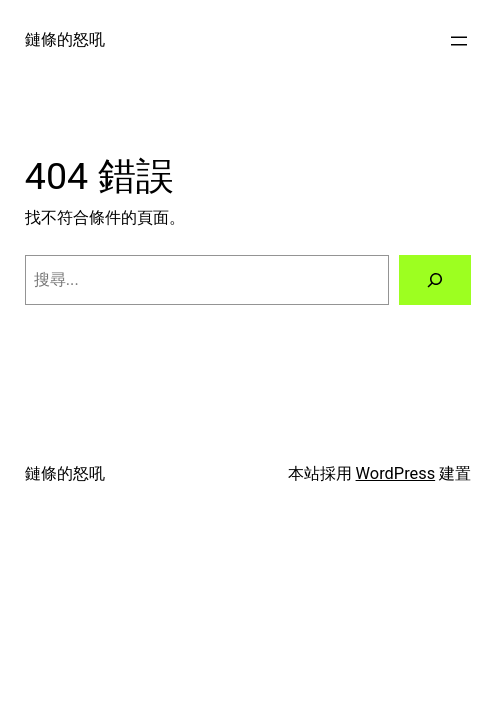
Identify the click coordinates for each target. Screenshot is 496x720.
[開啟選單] (459, 41)
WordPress (396, 473)
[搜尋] (435, 280)
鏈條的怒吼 (65, 39)
